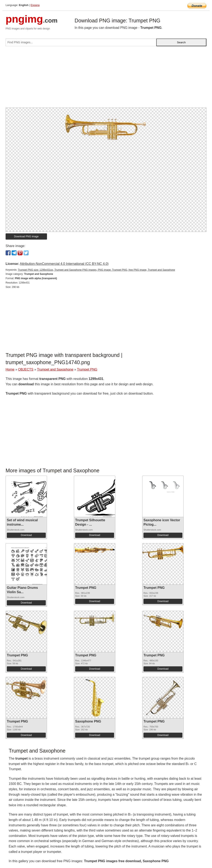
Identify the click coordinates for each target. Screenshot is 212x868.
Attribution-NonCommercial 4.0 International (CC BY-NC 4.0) (64, 264)
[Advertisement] (106, 79)
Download (26, 535)
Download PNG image (26, 236)
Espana (35, 5)
